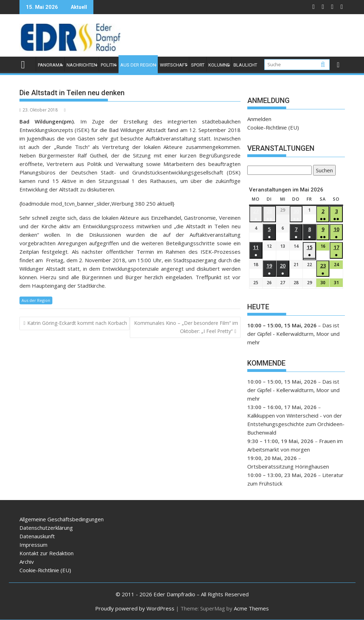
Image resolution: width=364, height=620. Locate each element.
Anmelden (259, 119)
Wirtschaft (174, 65)
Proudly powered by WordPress (135, 608)
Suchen (323, 171)
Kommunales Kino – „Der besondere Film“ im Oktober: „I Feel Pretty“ (186, 327)
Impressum (33, 545)
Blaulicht (245, 65)
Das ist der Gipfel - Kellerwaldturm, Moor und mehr (293, 334)
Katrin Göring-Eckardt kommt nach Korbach (77, 323)
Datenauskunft (37, 536)
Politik (109, 65)
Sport (198, 65)
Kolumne (219, 65)
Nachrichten (82, 65)
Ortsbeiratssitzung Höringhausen (288, 466)
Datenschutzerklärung (46, 528)
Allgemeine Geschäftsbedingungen (62, 519)
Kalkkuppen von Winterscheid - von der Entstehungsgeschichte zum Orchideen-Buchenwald (296, 424)
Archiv (27, 562)
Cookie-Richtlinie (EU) (273, 127)
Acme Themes (251, 608)
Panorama (50, 65)
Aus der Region (138, 65)
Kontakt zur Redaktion (47, 553)
